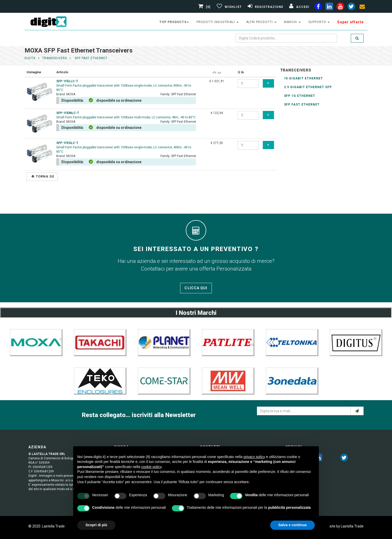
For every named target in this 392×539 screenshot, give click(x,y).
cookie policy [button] (151, 467)
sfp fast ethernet (91, 58)
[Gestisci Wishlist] (229, 7)
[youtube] (340, 7)
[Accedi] (299, 7)
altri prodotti (261, 22)
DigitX (30, 58)
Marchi (292, 22)
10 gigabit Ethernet (303, 78)
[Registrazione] (265, 7)
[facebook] (318, 7)
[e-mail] (357, 411)
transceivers (55, 58)
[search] (357, 38)
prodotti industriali (217, 22)
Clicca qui (196, 288)
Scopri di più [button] (96, 525)
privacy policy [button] (254, 457)
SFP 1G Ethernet (300, 96)
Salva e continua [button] (292, 525)
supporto (319, 22)
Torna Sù (43, 176)
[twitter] (344, 459)
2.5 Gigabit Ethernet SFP (308, 87)
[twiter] (351, 7)
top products (174, 22)
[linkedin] (329, 7)
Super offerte (350, 22)
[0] (205, 7)
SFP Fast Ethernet (302, 105)
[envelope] (362, 7)
